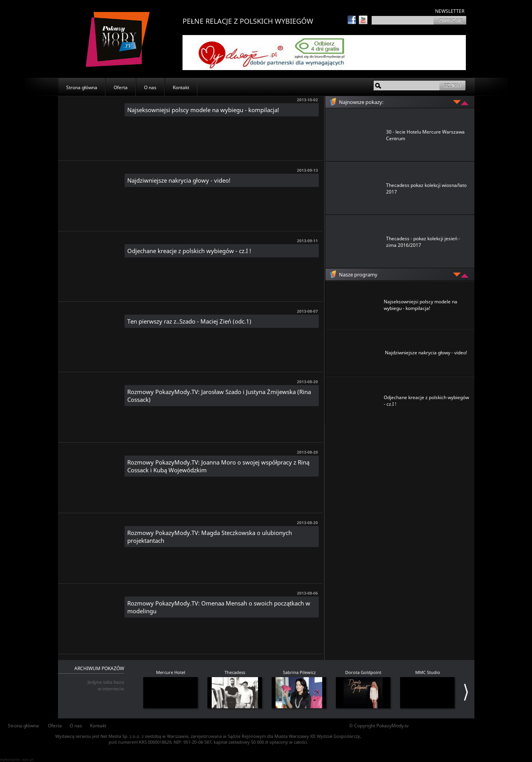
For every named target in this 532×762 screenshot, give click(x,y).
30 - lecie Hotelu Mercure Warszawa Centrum (425, 135)
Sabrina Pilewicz (299, 672)
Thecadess (235, 672)
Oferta (121, 87)
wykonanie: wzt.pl (17, 759)
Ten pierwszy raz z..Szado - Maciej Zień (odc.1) (189, 321)
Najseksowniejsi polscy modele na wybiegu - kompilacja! (203, 110)
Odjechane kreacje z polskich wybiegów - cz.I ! (189, 251)
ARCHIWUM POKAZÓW (99, 668)
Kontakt (181, 87)
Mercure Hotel (171, 672)
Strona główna (82, 87)
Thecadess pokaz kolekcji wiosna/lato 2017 (426, 188)
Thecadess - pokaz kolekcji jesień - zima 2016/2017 (423, 242)
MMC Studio (428, 672)
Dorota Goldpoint (363, 672)
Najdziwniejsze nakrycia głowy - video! (179, 180)
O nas (150, 87)
